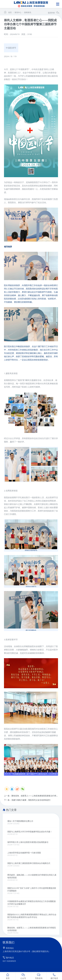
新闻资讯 (27, 12)
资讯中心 (17, 12)
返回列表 (54, 12)
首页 (10, 12)
